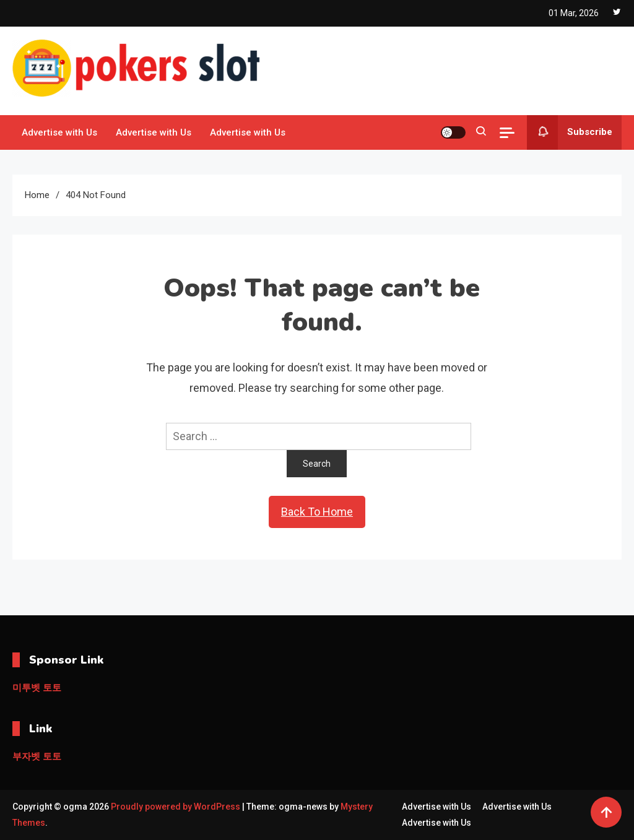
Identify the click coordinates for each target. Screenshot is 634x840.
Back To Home (317, 512)
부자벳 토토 (37, 756)
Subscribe (570, 132)
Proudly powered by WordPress (176, 807)
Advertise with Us (59, 132)
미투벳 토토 (37, 688)
